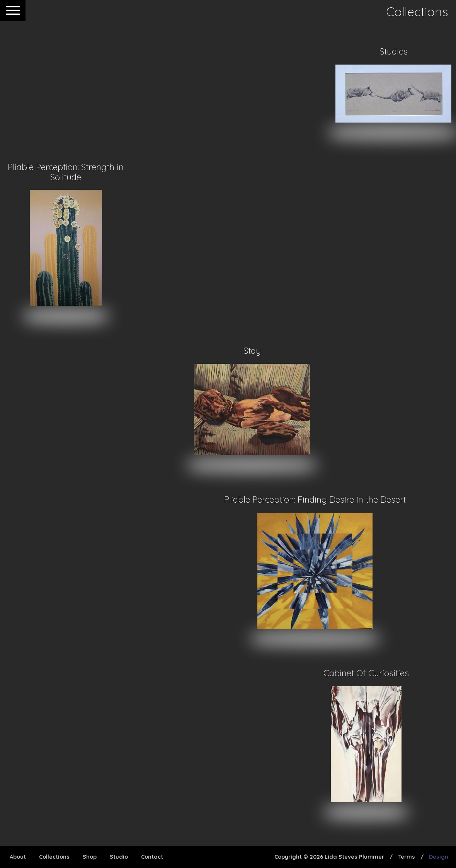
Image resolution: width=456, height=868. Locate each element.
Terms (407, 857)
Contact (152, 857)
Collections (54, 857)
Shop (90, 857)
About (18, 857)
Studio (119, 857)
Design (439, 857)
